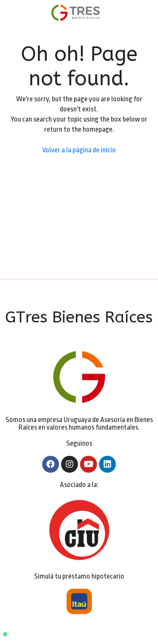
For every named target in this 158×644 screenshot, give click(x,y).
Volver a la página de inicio (79, 150)
